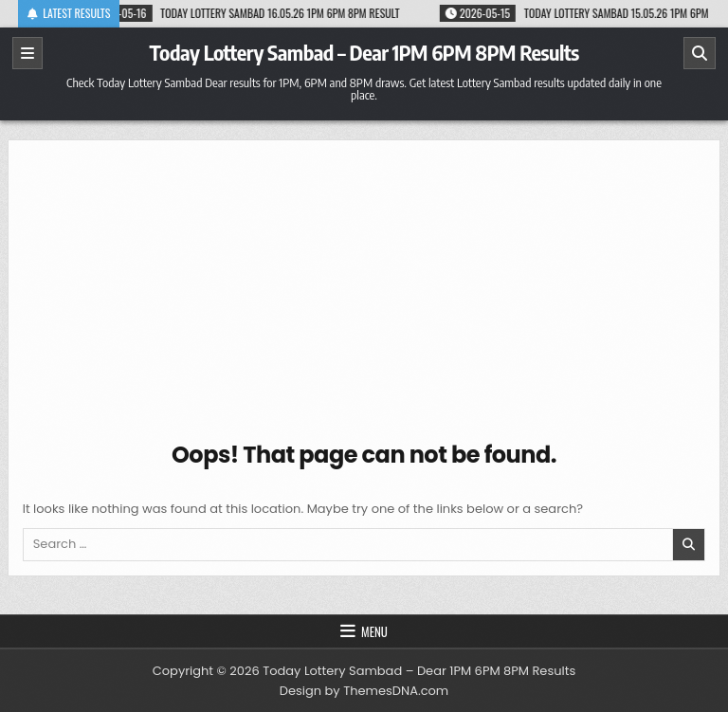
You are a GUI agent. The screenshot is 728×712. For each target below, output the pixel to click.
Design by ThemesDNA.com (364, 691)
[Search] (700, 53)
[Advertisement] (364, 297)
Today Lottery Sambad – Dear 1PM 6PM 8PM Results (364, 52)
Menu (374, 631)
